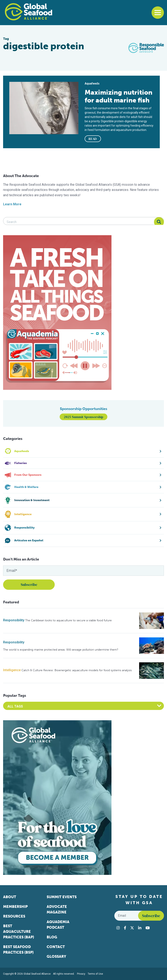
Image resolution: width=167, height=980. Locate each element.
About (10, 897)
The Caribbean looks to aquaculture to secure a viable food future (68, 620)
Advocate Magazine (57, 909)
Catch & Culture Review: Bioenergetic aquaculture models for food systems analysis (77, 670)
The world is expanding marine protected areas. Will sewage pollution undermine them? (61, 650)
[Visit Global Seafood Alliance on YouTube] (148, 928)
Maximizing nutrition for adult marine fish (118, 96)
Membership (15, 907)
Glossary (56, 956)
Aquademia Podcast (58, 925)
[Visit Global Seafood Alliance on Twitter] (132, 928)
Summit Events (62, 897)
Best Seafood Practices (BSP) (18, 950)
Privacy (81, 974)
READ (93, 139)
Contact (56, 947)
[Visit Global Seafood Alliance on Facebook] (125, 928)
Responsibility (14, 620)
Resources (14, 916)
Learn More (12, 204)
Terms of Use (95, 974)
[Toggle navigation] (158, 13)
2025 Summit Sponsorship (83, 417)
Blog (52, 937)
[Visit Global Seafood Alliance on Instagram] (118, 928)
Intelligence (12, 670)
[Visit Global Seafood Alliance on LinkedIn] (140, 928)
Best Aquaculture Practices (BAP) (19, 932)
